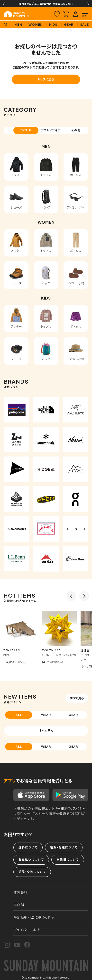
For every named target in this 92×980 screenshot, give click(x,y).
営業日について (68, 860)
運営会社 (20, 892)
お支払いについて (31, 860)
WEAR (46, 715)
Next (88, 4)
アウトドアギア (51, 130)
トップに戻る (46, 79)
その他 (76, 130)
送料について (28, 847)
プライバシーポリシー (30, 930)
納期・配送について (64, 847)
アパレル (26, 130)
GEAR (73, 715)
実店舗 (19, 905)
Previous (4, 4)
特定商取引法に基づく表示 (34, 917)
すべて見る (77, 698)
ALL (19, 715)
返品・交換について (32, 872)
